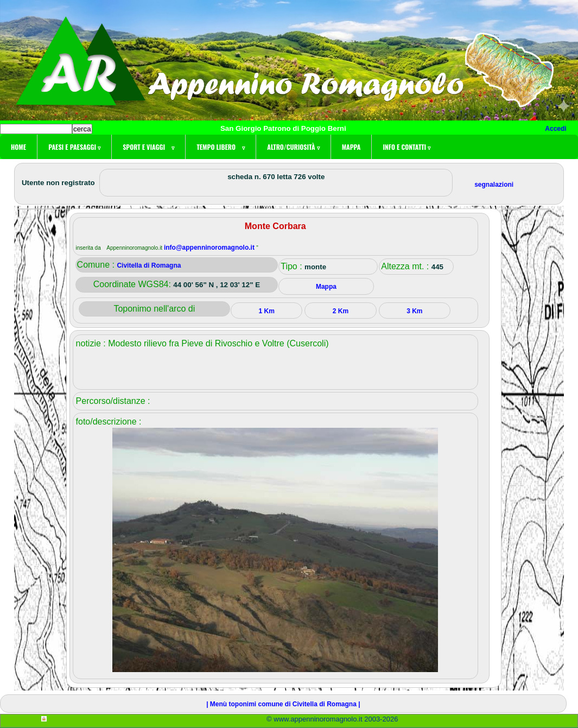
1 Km (266, 311)
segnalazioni (494, 185)
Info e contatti (406, 147)
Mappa (351, 147)
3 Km (414, 311)
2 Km (341, 311)
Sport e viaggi (148, 147)
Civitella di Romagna (149, 265)
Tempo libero (221, 147)
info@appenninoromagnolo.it (210, 248)
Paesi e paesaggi (74, 147)
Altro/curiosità (293, 147)
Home (18, 147)
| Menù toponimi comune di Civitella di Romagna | (283, 704)
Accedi (555, 129)
